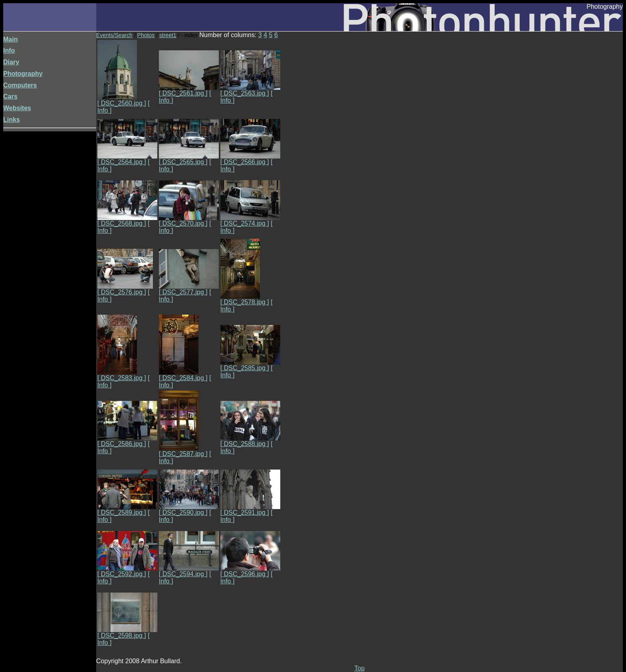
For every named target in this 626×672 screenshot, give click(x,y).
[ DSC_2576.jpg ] (125, 289)
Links (12, 120)
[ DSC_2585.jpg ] (250, 365)
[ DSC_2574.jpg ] (250, 221)
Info (9, 51)
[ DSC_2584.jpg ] (183, 375)
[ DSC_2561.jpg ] (189, 90)
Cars (10, 96)
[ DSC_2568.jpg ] (127, 221)
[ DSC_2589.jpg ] (127, 510)
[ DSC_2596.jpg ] (250, 571)
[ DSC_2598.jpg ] (127, 633)
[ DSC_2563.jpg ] (250, 90)
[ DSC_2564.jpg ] (127, 159)
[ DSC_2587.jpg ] (183, 451)
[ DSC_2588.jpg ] (250, 441)
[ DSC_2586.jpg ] (127, 441)
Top (360, 668)
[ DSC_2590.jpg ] (189, 510)
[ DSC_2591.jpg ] (250, 510)
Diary (11, 62)
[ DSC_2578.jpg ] (245, 299)
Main (10, 39)
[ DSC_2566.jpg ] (250, 159)
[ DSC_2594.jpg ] (189, 571)
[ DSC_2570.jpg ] (189, 221)
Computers (20, 85)
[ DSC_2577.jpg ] (189, 289)
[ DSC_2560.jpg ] (122, 100)
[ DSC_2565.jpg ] (189, 159)
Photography (23, 74)
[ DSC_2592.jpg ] (127, 571)
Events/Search (114, 35)
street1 (168, 35)
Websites (17, 108)
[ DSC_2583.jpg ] (122, 375)
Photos (146, 35)
